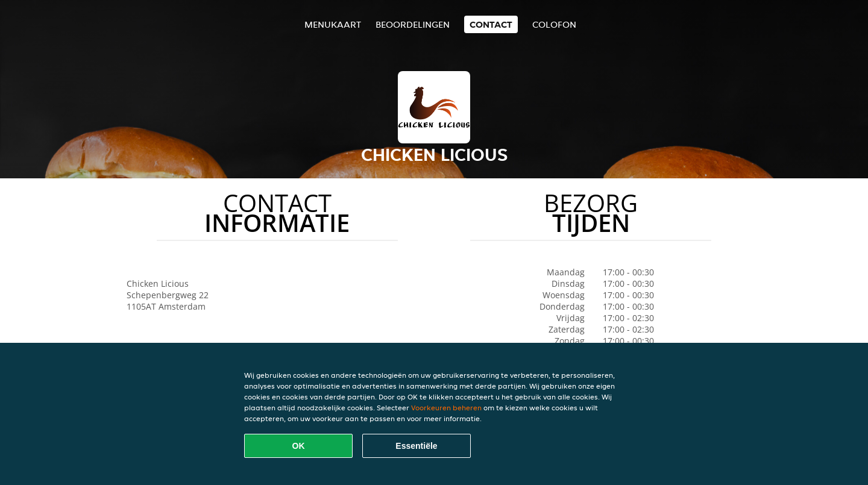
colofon (554, 24)
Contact (491, 24)
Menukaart (333, 24)
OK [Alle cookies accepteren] (299, 446)
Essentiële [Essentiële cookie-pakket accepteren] (416, 446)
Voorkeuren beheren (446, 408)
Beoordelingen (413, 24)
